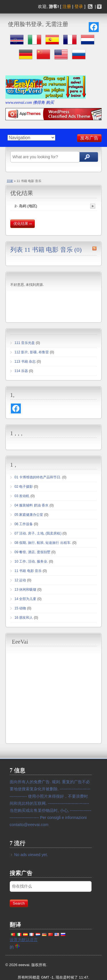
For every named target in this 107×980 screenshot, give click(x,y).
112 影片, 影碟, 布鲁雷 (32, 352)
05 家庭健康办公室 (29, 515)
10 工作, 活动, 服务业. (31, 561)
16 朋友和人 (24, 618)
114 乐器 (21, 371)
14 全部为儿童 (26, 599)
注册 (67, 6)
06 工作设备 (24, 524)
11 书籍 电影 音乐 (28, 571)
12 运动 (20, 580)
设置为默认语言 (24, 940)
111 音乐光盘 (25, 343)
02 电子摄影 (24, 487)
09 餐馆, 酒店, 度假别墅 (33, 552)
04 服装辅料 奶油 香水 (32, 505)
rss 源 (90, 7)
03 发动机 (22, 496)
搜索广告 (87, 157)
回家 (10, 181)
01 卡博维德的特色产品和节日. (38, 477)
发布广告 (89, 138)
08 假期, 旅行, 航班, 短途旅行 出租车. (43, 543)
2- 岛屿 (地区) (26, 206)
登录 (79, 6)
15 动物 (20, 608)
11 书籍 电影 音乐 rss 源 (94, 248)
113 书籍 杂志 (25, 362)
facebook (99, 7)
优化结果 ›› (23, 224)
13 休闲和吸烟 (26, 590)
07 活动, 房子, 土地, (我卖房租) (38, 533)
